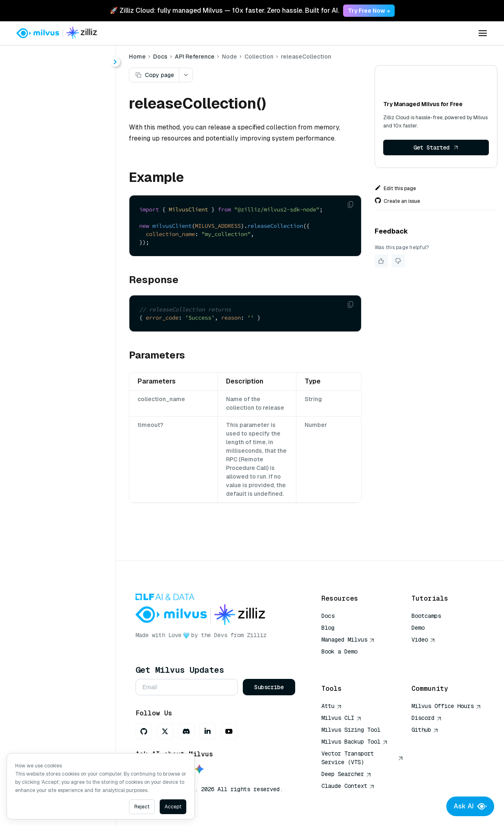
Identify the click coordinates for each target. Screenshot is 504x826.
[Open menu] (483, 33)
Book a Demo (339, 651)
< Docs (30, 58)
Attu (332, 706)
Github (425, 730)
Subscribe (269, 687)
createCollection (60, 163)
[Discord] (186, 731)
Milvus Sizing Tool (351, 730)
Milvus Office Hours (446, 706)
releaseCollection (61, 325)
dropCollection (57, 207)
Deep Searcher (346, 774)
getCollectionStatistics (69, 222)
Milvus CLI (341, 718)
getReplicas (53, 266)
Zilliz (257, 635)
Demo (418, 628)
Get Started (436, 147)
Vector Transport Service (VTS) (362, 758)
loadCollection (57, 296)
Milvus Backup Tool (355, 742)
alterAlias (49, 133)
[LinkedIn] (208, 731)
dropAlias (49, 192)
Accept (173, 807)
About (35, 89)
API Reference (195, 57)
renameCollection (61, 340)
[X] (165, 731)
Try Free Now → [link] (369, 11)
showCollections (60, 355)
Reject (142, 807)
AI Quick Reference (351, 663)
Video (423, 640)
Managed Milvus (348, 640)
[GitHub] (144, 731)
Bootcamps (426, 616)
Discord (427, 718)
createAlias (52, 148)
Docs (160, 57)
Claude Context (348, 786)
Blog (328, 628)
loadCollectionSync (64, 310)
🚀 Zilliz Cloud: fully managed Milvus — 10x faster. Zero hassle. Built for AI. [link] (224, 10)
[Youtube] (229, 731)
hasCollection (55, 281)
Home (137, 57)
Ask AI (470, 806)
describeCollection (63, 178)
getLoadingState (59, 251)
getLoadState (55, 237)
